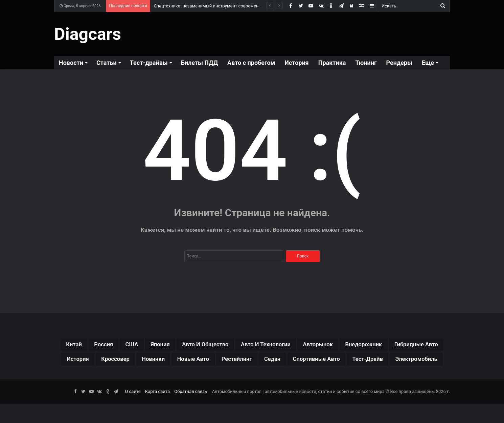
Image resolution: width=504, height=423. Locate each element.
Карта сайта (157, 411)
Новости (71, 63)
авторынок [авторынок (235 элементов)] (362, 345)
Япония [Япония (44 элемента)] (175, 345)
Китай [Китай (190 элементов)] (75, 345)
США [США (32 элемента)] (142, 345)
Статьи (107, 63)
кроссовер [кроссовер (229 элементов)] (217, 362)
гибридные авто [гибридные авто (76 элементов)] (119, 362)
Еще (428, 63)
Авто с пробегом (251, 63)
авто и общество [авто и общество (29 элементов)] (229, 345)
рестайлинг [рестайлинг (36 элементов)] (359, 362)
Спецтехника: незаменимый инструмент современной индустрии (221, 6)
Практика (332, 63)
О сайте (133, 411)
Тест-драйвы (149, 63)
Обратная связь (191, 411)
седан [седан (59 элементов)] (401, 362)
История (296, 63)
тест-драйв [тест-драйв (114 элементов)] (255, 378)
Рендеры (399, 63)
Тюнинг (366, 63)
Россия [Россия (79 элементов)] (110, 345)
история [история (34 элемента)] (173, 362)
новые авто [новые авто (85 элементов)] (308, 362)
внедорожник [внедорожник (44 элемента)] (416, 345)
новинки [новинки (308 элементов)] (261, 362)
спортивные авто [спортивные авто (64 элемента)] (194, 378)
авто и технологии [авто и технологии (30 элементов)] (300, 345)
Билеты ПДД (199, 63)
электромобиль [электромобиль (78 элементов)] (313, 378)
